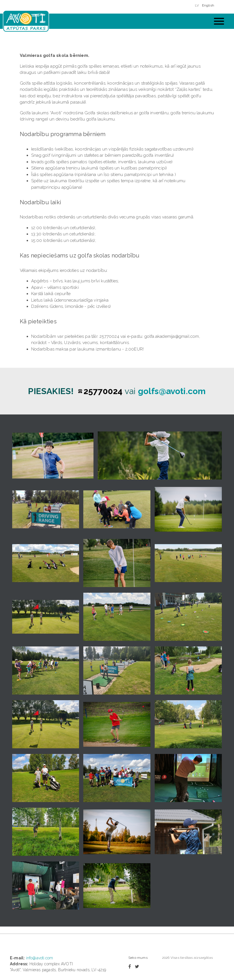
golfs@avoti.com (172, 391)
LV (197, 5)
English (208, 5)
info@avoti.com (40, 958)
